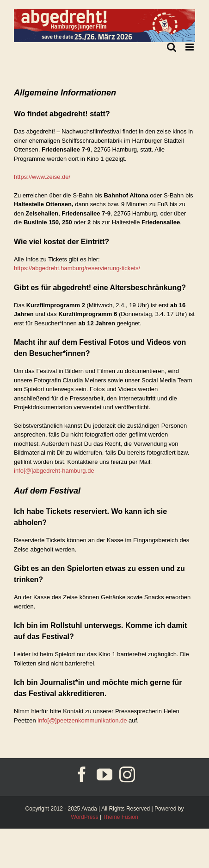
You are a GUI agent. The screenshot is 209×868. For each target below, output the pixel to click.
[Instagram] (127, 774)
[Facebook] (82, 774)
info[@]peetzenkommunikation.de (82, 720)
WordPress (84, 817)
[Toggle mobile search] (172, 47)
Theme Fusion (120, 817)
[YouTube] (104, 774)
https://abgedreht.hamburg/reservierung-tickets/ (77, 268)
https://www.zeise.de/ (42, 177)
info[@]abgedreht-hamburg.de (54, 471)
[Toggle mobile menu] (190, 47)
